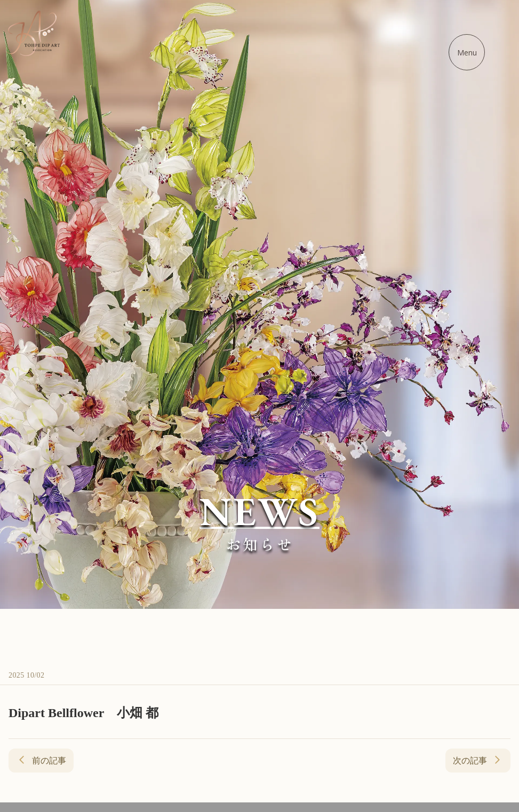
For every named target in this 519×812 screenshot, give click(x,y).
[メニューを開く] (467, 52)
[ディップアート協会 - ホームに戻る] (33, 33)
